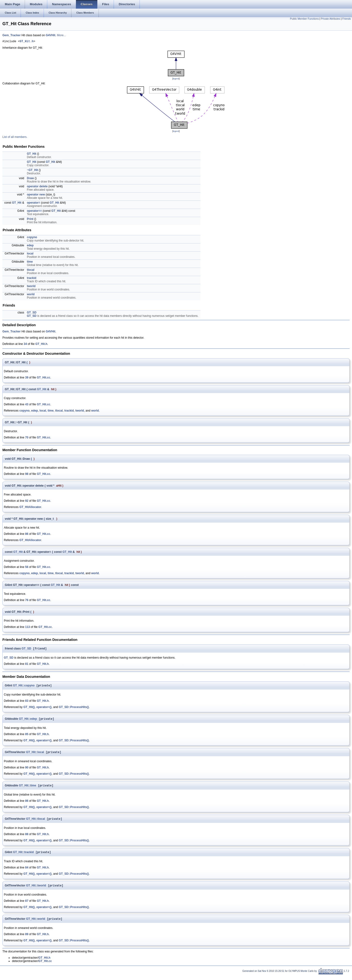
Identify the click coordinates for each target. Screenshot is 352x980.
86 (27, 535)
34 (25, 345)
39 (27, 378)
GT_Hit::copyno (24, 687)
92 (27, 502)
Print (30, 220)
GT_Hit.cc (43, 378)
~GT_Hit (32, 171)
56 (27, 568)
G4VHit (51, 35)
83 (27, 703)
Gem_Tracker (12, 35)
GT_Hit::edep (28, 721)
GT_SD (32, 313)
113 (28, 628)
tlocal (31, 271)
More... (61, 35)
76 (27, 601)
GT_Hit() (29, 709)
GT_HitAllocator (30, 508)
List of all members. (15, 138)
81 (27, 665)
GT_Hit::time (28, 789)
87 (27, 905)
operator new (36, 195)
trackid (32, 279)
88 (27, 838)
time (30, 262)
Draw (30, 179)
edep (30, 246)
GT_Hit (32, 154)
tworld (31, 287)
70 (27, 438)
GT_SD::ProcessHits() (74, 709)
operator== (34, 212)
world (31, 295)
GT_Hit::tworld (36, 890)
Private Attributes (331, 19)
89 (27, 939)
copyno (32, 238)
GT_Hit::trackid (23, 856)
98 (27, 475)
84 (27, 872)
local (30, 254)
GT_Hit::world (36, 924)
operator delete (37, 187)
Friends (346, 19)
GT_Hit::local (35, 755)
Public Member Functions (304, 19)
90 (27, 770)
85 (27, 736)
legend (176, 79)
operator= (34, 203)
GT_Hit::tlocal (36, 822)
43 (27, 405)
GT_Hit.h (27, 42)
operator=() (44, 709)
